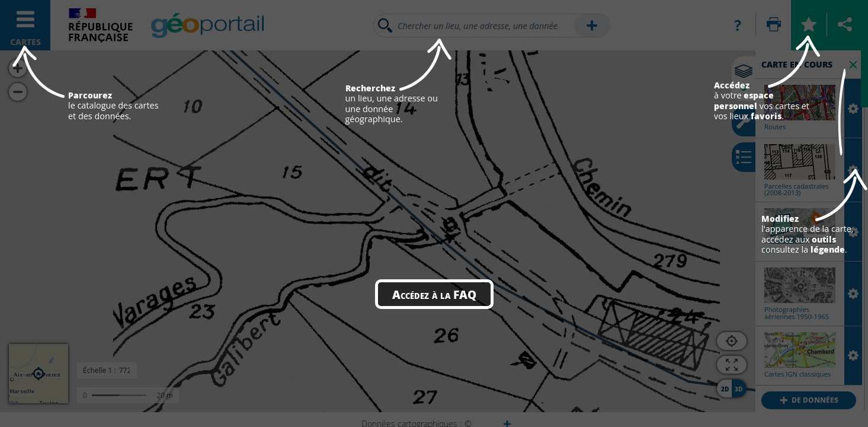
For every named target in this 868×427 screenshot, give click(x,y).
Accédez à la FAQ (434, 294)
